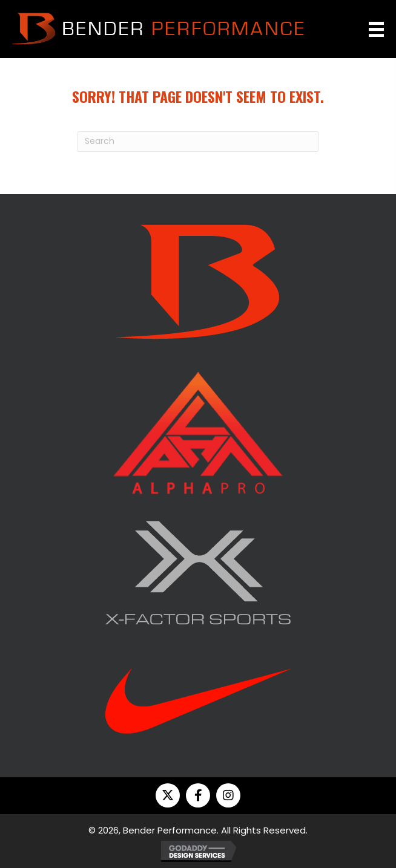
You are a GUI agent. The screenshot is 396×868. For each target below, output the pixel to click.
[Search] (198, 142)
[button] (168, 795)
